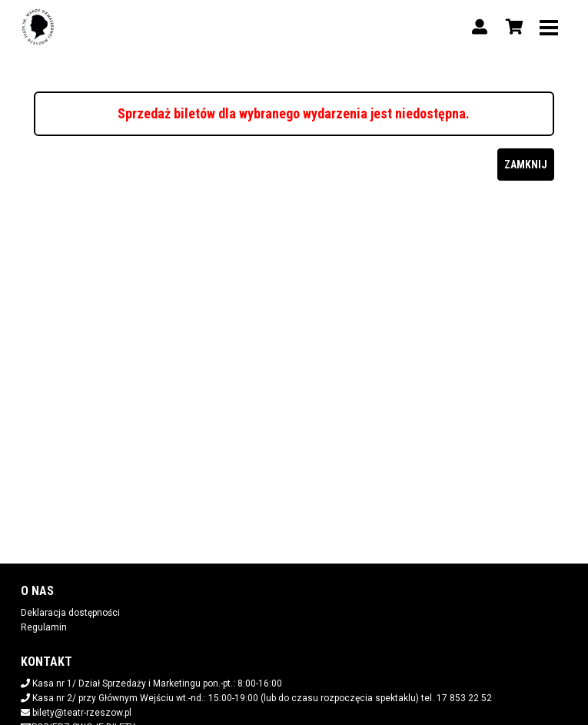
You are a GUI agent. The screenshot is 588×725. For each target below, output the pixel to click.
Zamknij (526, 165)
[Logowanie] (480, 27)
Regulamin (44, 627)
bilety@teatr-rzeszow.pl (82, 713)
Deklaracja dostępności (70, 613)
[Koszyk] (512, 27)
